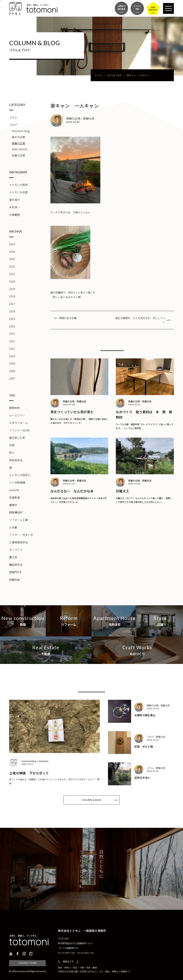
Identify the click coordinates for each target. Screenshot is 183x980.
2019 (12, 289)
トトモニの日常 (18, 192)
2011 (12, 349)
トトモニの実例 (18, 185)
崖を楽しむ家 (17, 438)
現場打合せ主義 (68, 318)
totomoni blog (21, 131)
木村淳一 (14, 207)
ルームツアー (17, 415)
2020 (12, 281)
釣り (12, 453)
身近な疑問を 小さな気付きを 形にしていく (140, 320)
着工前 (13, 557)
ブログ (13, 125)
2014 (12, 326)
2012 (12, 341)
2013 (12, 334)
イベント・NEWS (20, 430)
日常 (12, 445)
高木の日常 (18, 137)
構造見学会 (16, 565)
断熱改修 (14, 408)
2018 (12, 296)
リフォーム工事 (18, 520)
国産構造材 (16, 512)
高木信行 (14, 200)
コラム (13, 117)
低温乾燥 (14, 497)
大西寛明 (14, 215)
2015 (12, 319)
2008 (12, 371)
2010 (12, 356)
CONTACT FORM (28, 963)
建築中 (13, 505)
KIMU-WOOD (20, 149)
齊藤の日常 (18, 143)
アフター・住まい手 (21, 535)
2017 (12, 304)
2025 (12, 244)
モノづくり (16, 550)
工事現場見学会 (18, 542)
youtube (14, 490)
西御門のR (15, 572)
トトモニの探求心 (20, 475)
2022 (12, 266)
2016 (12, 311)
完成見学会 (16, 460)
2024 (12, 252)
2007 (12, 378)
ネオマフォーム (18, 423)
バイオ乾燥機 (17, 482)
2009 (12, 363)
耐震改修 (14, 580)
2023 (12, 259)
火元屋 (13, 527)
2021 (12, 274)
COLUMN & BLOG (91, 800)
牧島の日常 (18, 155)
